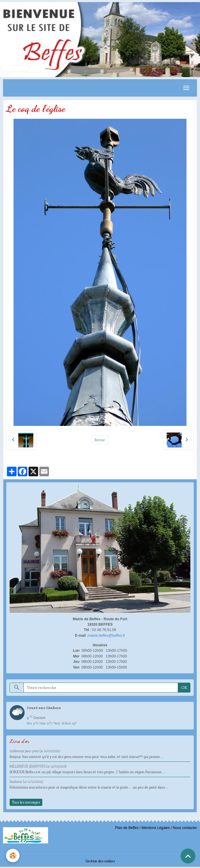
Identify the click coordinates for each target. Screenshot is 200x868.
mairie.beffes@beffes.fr (106, 636)
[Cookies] (13, 856)
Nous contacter (185, 828)
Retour (100, 440)
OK (184, 688)
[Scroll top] (188, 856)
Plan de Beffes (127, 828)
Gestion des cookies (100, 861)
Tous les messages (26, 802)
